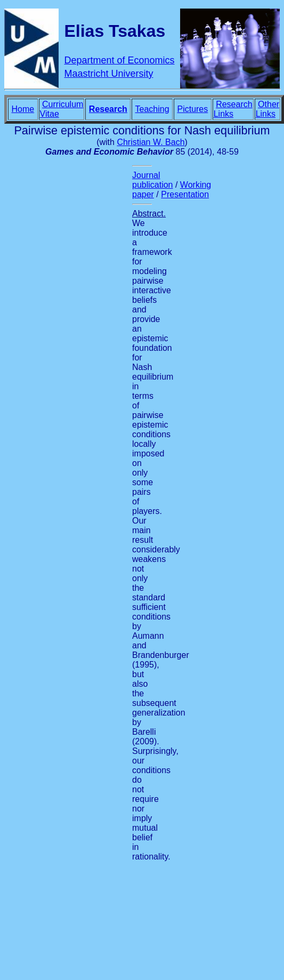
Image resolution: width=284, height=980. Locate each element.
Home (23, 109)
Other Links (267, 109)
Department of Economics (119, 60)
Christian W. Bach (151, 142)
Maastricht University (108, 74)
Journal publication (153, 180)
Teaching (152, 109)
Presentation (185, 194)
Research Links (233, 109)
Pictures (192, 109)
